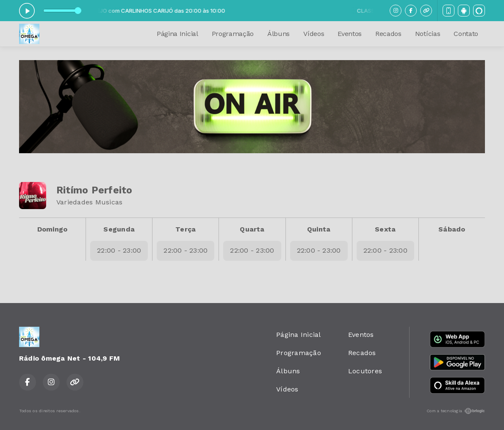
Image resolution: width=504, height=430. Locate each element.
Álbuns (278, 34)
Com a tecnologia (456, 411)
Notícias (428, 34)
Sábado (452, 229)
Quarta (252, 229)
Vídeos (314, 34)
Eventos (350, 34)
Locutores (365, 371)
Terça (186, 229)
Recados (388, 34)
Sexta (385, 229)
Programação (233, 34)
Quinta (319, 229)
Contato (466, 34)
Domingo (53, 229)
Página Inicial (177, 34)
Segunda (119, 229)
